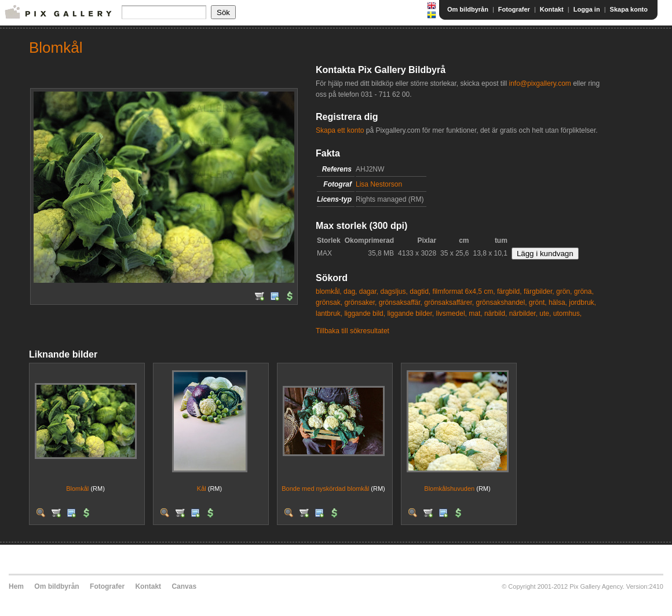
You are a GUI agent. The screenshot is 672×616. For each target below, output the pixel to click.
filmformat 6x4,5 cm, (464, 291)
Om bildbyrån (468, 9)
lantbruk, (329, 314)
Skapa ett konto (340, 130)
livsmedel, (452, 314)
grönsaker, (360, 302)
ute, (545, 314)
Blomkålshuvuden (449, 489)
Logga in (587, 9)
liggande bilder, (410, 314)
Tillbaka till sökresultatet (353, 331)
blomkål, (329, 291)
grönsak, (329, 302)
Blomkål (77, 489)
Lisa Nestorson (379, 184)
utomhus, (567, 314)
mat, (475, 314)
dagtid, (420, 291)
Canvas (184, 586)
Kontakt (552, 9)
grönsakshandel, (501, 302)
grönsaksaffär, (401, 302)
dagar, (369, 291)
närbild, (496, 314)
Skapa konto (629, 9)
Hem (16, 586)
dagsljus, (394, 291)
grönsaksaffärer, (449, 302)
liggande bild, (365, 314)
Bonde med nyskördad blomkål (325, 489)
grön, (564, 291)
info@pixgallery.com (540, 83)
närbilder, (523, 314)
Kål (202, 489)
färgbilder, (539, 291)
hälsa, (558, 302)
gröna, (584, 291)
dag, (350, 291)
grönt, (538, 302)
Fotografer (514, 9)
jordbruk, (582, 302)
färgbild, (510, 291)
